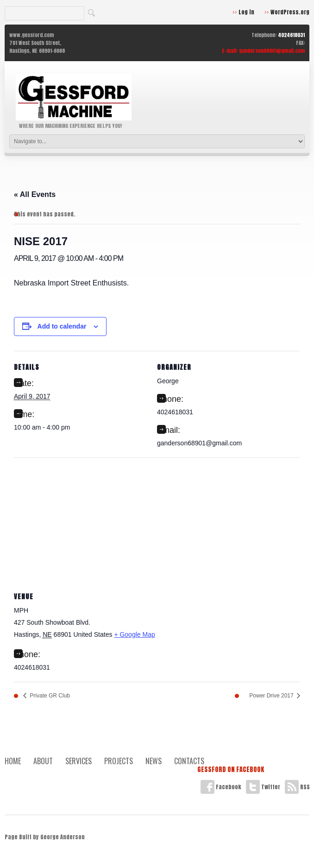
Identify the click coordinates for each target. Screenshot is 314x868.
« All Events (35, 194)
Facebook (221, 787)
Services (78, 761)
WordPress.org (290, 12)
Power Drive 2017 (272, 696)
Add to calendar (62, 326)
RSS (297, 787)
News (154, 761)
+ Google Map (134, 634)
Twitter (263, 787)
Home (13, 761)
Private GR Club (49, 696)
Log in (246, 12)
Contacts (189, 761)
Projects (119, 761)
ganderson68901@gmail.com (272, 51)
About (43, 761)
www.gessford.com (31, 35)
